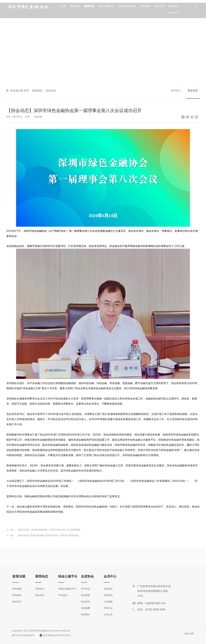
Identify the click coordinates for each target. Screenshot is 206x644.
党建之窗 (159, 6)
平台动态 (63, 595)
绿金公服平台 (106, 6)
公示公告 (108, 614)
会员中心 (174, 13)
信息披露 (85, 608)
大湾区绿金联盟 (127, 6)
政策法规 (75, 6)
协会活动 (85, 602)
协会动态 (51, 91)
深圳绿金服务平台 (67, 589)
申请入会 (108, 608)
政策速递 (17, 589)
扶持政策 (17, 595)
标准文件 (17, 602)
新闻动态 (89, 6)
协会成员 (108, 595)
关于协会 (85, 589)
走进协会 (174, 6)
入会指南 (108, 602)
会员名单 (108, 589)
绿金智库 (145, 6)
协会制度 (85, 595)
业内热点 (176, 90)
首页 (63, 6)
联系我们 (85, 614)
